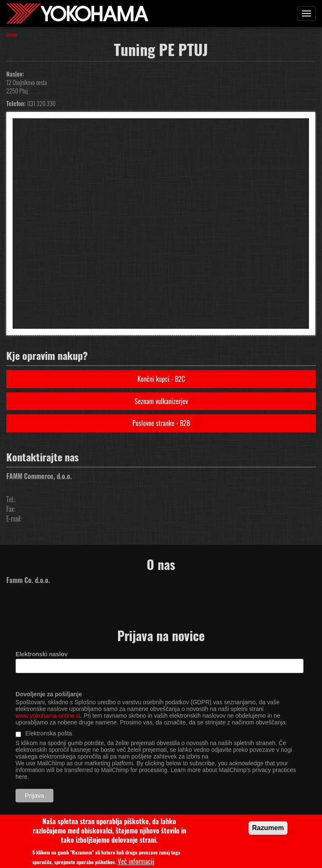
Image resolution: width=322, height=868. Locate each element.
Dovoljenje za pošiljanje (49, 694)
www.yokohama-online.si (48, 716)
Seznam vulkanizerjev (161, 401)
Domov (12, 35)
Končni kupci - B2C (161, 379)
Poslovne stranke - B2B (161, 423)
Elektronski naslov (42, 654)
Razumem (268, 831)
